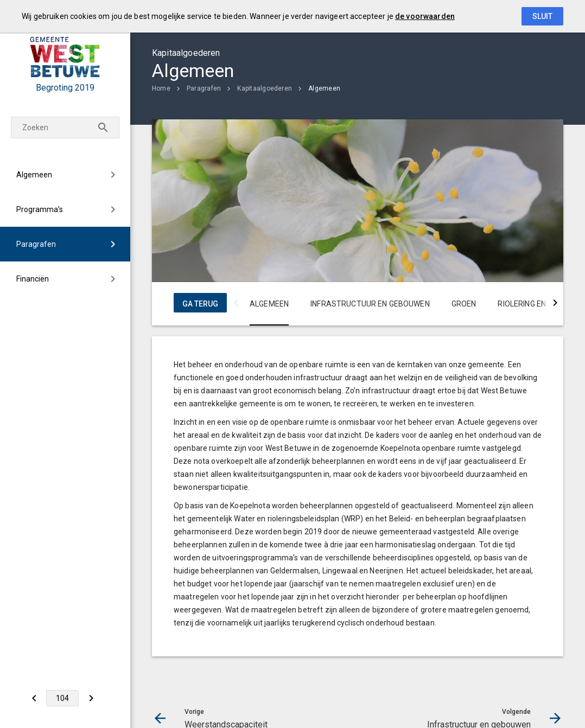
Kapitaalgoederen (265, 88)
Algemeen (34, 175)
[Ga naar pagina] (62, 698)
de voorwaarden (425, 16)
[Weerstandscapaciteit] (34, 698)
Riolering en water (536, 304)
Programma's (40, 209)
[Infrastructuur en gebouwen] (91, 698)
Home (161, 88)
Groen (464, 304)
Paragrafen (36, 244)
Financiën (33, 279)
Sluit (542, 16)
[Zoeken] (103, 127)
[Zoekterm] (65, 127)
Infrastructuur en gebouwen (370, 304)
